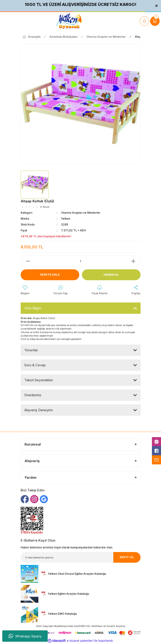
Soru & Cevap (35, 365)
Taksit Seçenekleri (39, 380)
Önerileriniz (33, 395)
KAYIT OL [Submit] (127, 557)
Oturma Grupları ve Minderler (81, 213)
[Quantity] (81, 261)
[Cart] (155, 21)
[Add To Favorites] (25, 290)
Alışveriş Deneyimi (38, 410)
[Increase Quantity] (136, 261)
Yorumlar (31, 350)
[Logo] (69, 21)
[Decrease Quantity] (26, 261)
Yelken (66, 219)
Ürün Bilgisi (33, 308)
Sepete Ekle (50, 275)
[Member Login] (144, 21)
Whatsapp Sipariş (25, 636)
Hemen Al (111, 275)
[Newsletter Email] (81, 557)
